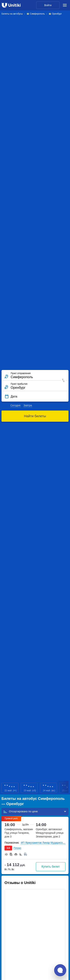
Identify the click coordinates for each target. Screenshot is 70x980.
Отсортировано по (20, 811)
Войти (48, 5)
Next (67, 788)
